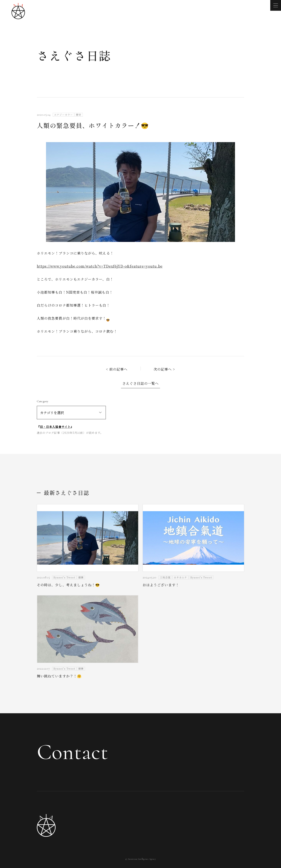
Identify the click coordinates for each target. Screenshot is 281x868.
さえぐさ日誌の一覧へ (141, 383)
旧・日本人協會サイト (55, 427)
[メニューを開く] (276, 5)
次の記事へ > (164, 369)
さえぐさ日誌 (74, 55)
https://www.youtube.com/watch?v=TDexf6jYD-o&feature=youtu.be (100, 266)
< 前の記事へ (117, 369)
